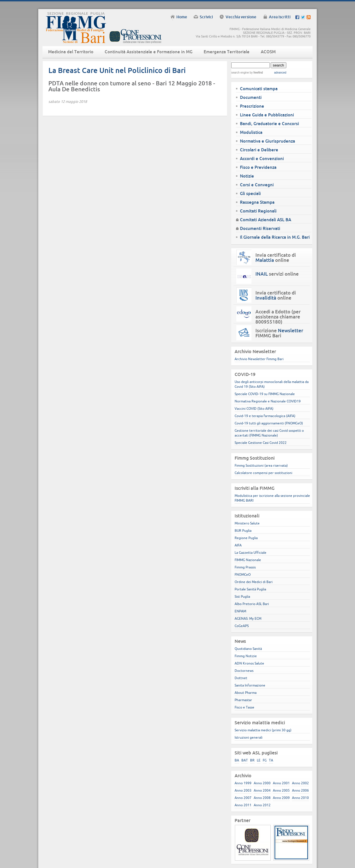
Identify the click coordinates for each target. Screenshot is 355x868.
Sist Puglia (242, 596)
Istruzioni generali (249, 737)
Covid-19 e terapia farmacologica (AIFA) (265, 416)
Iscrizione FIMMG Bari (279, 333)
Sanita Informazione (250, 685)
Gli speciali (250, 193)
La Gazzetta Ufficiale (250, 553)
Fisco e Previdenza (258, 167)
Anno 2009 (281, 798)
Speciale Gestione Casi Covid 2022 (261, 443)
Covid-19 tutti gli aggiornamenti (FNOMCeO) (269, 423)
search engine (240, 73)
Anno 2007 (243, 798)
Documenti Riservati (260, 228)
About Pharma (246, 693)
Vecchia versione (241, 17)
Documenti (251, 97)
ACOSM (268, 52)
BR (252, 760)
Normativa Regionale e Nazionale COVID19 (268, 401)
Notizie (247, 176)
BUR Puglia (243, 531)
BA (237, 760)
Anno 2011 (243, 805)
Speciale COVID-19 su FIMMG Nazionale (265, 394)
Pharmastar (243, 700)
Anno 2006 (300, 790)
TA (271, 760)
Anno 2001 (281, 783)
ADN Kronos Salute (249, 663)
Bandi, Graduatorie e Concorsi (269, 124)
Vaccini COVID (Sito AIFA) (254, 408)
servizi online (277, 274)
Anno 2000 (262, 783)
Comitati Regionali (258, 211)
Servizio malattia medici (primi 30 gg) (263, 730)
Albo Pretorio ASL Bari (252, 604)
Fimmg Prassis (245, 567)
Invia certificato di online (276, 258)
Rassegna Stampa (257, 202)
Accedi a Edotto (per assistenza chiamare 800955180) (278, 317)
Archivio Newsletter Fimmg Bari (259, 359)
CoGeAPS (242, 626)
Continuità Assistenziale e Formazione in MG (149, 52)
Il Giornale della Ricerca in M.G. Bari (275, 237)
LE (259, 760)
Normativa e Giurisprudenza (268, 141)
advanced (280, 73)
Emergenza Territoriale (227, 52)
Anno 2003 (243, 790)
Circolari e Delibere (259, 150)
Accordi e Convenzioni (262, 159)
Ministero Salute (247, 523)
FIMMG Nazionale (248, 560)
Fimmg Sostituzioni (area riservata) (261, 465)
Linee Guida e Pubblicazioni (267, 115)
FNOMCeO (243, 574)
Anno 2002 (300, 783)
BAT (245, 760)
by (256, 73)
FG (265, 760)
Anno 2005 (281, 790)
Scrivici (206, 17)
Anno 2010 (300, 798)
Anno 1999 (243, 783)
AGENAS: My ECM (248, 618)
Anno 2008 (262, 798)
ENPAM (240, 611)
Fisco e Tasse (244, 707)
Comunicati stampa (259, 89)
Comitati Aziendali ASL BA (266, 220)
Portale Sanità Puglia (250, 589)
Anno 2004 (262, 790)
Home (182, 17)
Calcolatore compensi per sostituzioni (263, 473)
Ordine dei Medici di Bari (254, 582)
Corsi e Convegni (257, 185)
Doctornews (244, 671)
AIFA (238, 545)
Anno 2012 (262, 805)
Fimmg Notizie (246, 656)
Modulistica (251, 132)
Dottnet (241, 678)
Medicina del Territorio (71, 52)
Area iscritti (280, 17)
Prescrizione (252, 106)
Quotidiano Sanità (248, 649)
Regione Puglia (246, 538)
